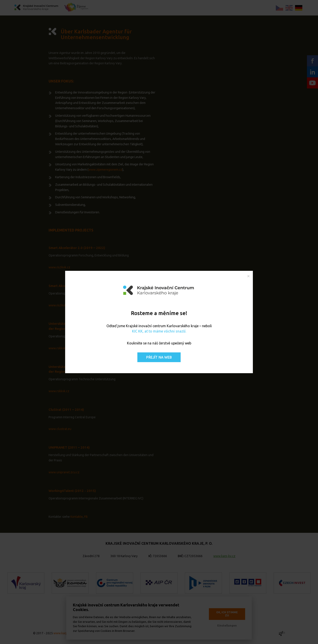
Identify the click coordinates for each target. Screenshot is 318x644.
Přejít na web (159, 357)
